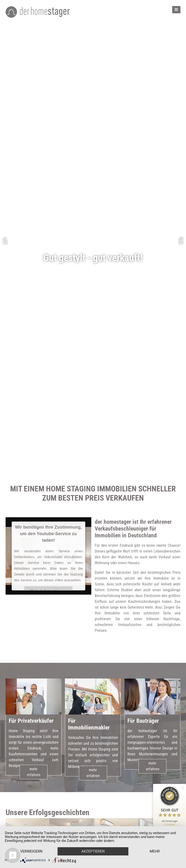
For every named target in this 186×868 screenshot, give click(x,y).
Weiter (179, 241)
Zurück (7, 241)
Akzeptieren (93, 851)
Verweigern (31, 851)
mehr (155, 851)
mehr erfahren (34, 778)
